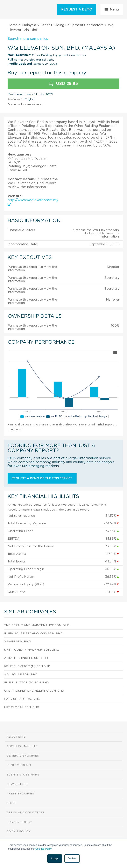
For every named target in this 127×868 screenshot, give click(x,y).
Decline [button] (72, 859)
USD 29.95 (63, 84)
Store (12, 803)
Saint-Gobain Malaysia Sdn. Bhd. (31, 650)
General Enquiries (23, 756)
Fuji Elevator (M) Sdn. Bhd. (27, 683)
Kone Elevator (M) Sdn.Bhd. (27, 666)
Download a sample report (26, 104)
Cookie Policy (18, 832)
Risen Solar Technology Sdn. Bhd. (34, 634)
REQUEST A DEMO (77, 9)
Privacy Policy (19, 822)
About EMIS (16, 737)
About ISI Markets (22, 746)
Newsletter (17, 784)
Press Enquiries (20, 794)
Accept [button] (55, 859)
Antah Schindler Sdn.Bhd (26, 658)
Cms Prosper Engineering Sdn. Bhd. (34, 691)
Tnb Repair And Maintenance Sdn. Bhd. (37, 625)
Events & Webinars (23, 775)
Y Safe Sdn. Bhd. (18, 642)
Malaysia (29, 25)
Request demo (19, 765)
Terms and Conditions (25, 813)
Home (13, 25)
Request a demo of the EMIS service (42, 478)
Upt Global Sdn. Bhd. (22, 707)
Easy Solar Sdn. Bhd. (22, 699)
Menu (112, 9)
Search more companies (28, 39)
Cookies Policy (43, 849)
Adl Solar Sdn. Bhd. (21, 675)
